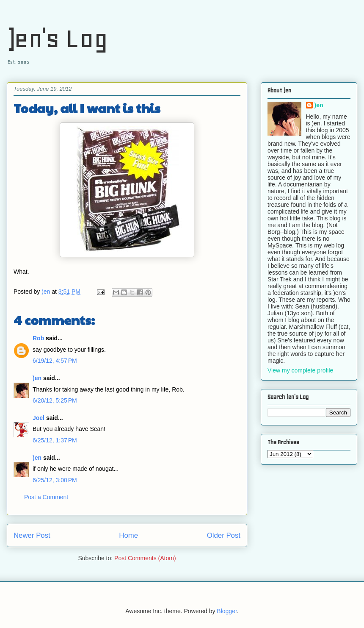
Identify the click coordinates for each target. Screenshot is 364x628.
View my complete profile (300, 370)
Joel (39, 418)
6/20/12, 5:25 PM (55, 400)
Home (128, 535)
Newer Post (32, 535)
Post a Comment (46, 497)
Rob (38, 338)
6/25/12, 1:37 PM (55, 440)
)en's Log (57, 38)
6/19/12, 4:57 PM (55, 361)
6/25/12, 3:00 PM (55, 480)
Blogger (227, 611)
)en (37, 378)
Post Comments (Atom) (145, 558)
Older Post (224, 535)
